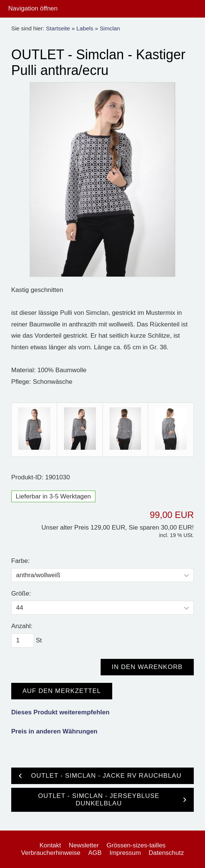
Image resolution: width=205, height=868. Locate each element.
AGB (95, 853)
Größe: (21, 593)
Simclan (110, 28)
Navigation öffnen (33, 8)
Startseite (58, 28)
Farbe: (20, 561)
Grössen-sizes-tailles (136, 845)
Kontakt (50, 845)
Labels (85, 28)
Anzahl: (22, 626)
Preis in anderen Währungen (54, 731)
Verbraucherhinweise (51, 853)
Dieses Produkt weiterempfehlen (60, 712)
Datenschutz (166, 853)
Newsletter (84, 845)
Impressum (125, 853)
